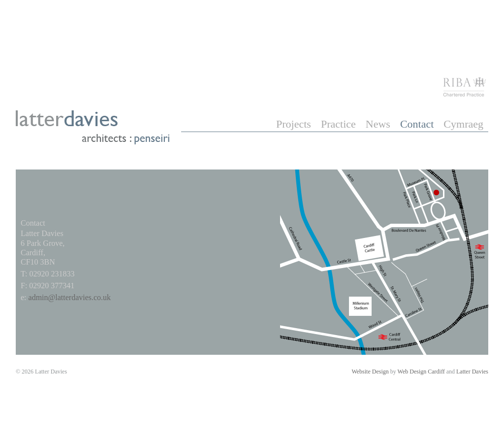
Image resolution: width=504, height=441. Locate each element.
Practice (338, 124)
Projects (294, 124)
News (378, 124)
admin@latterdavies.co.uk (70, 297)
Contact (417, 124)
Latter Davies (472, 372)
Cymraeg (463, 124)
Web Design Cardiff (421, 372)
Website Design (370, 372)
